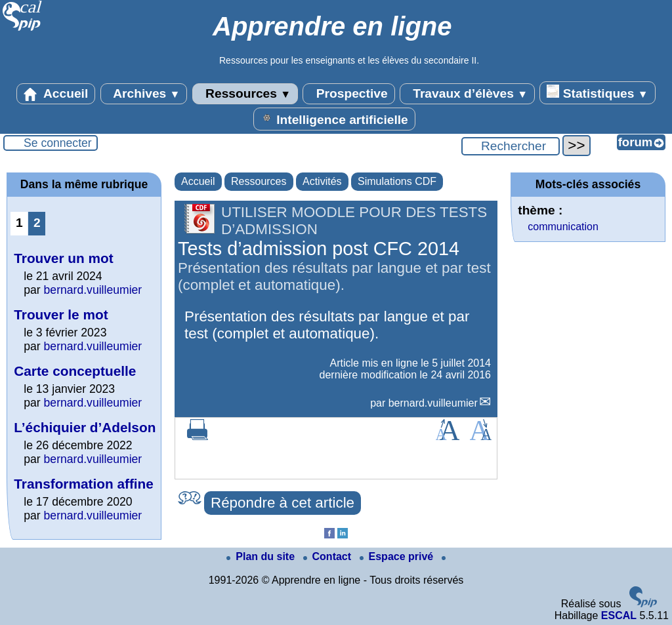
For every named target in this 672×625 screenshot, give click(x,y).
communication (563, 227)
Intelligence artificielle (334, 119)
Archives (144, 94)
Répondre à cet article (283, 503)
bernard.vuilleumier (433, 403)
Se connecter (58, 143)
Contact (329, 556)
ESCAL (619, 615)
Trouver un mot (63, 258)
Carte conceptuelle (75, 371)
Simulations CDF (397, 181)
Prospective (348, 94)
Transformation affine (84, 484)
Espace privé (398, 556)
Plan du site (262, 556)
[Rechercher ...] (511, 146)
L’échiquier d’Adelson (85, 427)
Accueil (56, 94)
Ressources (245, 94)
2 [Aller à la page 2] (37, 223)
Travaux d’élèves (467, 94)
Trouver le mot (61, 314)
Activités (322, 181)
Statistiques (597, 92)
